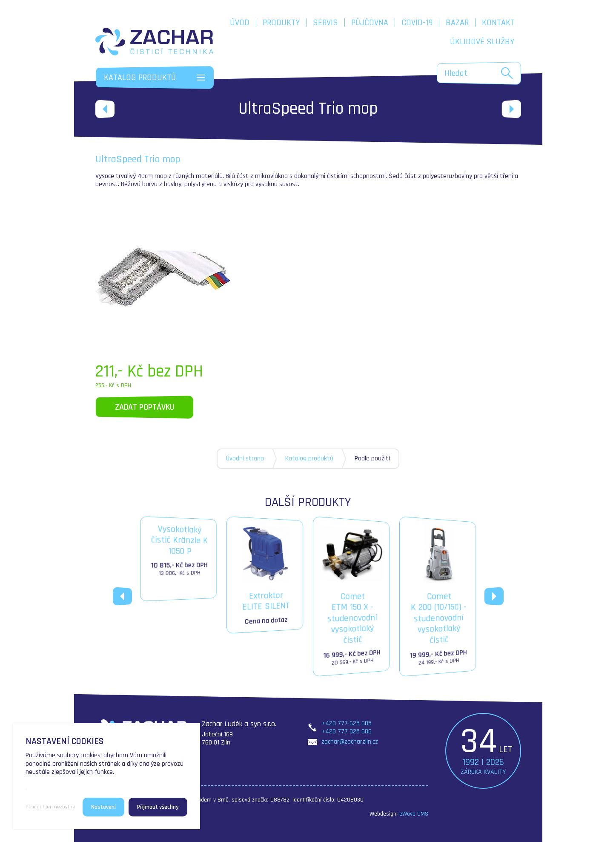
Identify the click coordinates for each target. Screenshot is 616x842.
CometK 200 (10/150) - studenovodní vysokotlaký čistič (438, 596)
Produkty (281, 23)
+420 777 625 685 (347, 723)
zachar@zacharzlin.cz (350, 742)
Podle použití (372, 458)
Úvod (240, 23)
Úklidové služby (482, 42)
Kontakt (498, 23)
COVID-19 (417, 23)
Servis (325, 23)
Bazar (457, 23)
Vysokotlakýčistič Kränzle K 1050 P (179, 551)
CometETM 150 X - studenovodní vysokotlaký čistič (352, 596)
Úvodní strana (245, 458)
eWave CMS (414, 814)
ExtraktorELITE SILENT (265, 575)
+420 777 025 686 (347, 731)
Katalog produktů (309, 458)
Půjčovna (370, 23)
